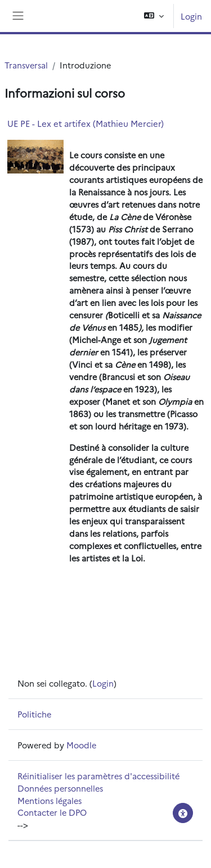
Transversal (26, 65)
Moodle (81, 745)
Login (191, 16)
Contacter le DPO (52, 812)
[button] (154, 16)
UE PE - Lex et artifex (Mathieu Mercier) (86, 123)
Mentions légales (50, 800)
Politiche (34, 714)
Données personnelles (60, 788)
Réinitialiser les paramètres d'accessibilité (98, 776)
